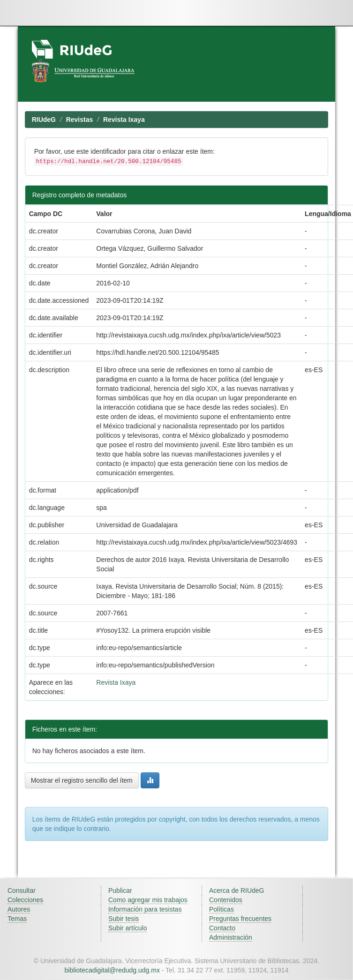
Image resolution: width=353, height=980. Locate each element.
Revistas (80, 120)
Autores (19, 909)
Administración (231, 937)
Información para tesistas (145, 909)
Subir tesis (124, 919)
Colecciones (25, 900)
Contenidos (226, 900)
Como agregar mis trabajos (148, 900)
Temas (17, 919)
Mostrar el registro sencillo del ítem (82, 780)
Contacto (222, 928)
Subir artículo (128, 928)
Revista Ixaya (124, 120)
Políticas (222, 909)
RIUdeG (44, 120)
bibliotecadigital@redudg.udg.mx (112, 970)
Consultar (22, 890)
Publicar (120, 890)
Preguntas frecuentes (240, 919)
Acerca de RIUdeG (237, 890)
